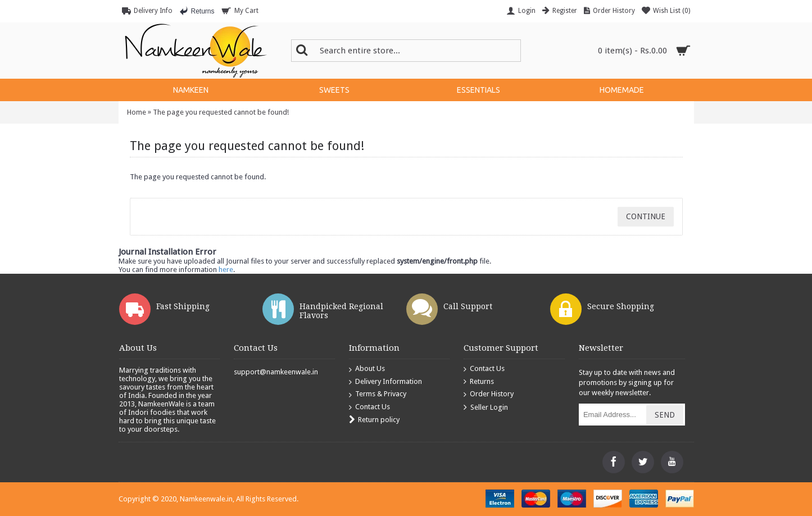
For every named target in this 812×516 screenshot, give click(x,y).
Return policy (374, 420)
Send (665, 415)
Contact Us (369, 407)
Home (137, 112)
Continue (646, 216)
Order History (489, 394)
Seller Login (486, 408)
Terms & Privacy (378, 394)
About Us (367, 369)
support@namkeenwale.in (276, 372)
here (226, 270)
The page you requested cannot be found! (221, 112)
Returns (479, 382)
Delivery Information (385, 382)
